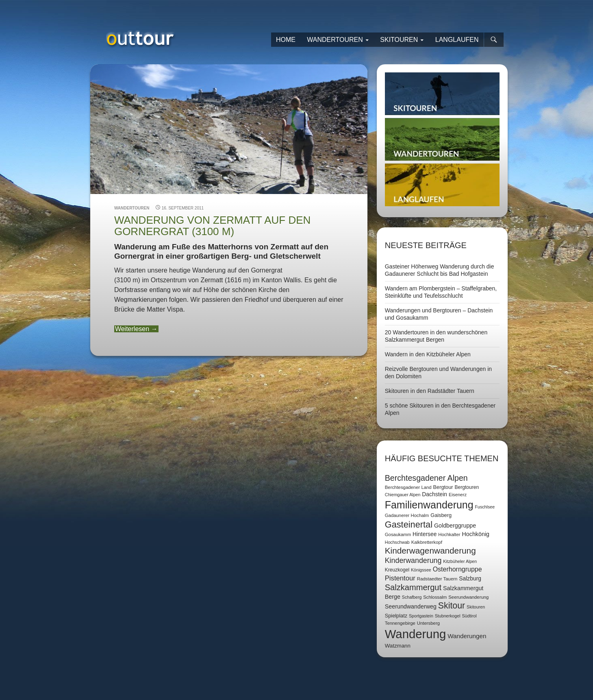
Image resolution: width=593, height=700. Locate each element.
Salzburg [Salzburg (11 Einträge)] (470, 578)
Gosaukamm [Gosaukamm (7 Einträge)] (398, 534)
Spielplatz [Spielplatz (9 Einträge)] (396, 616)
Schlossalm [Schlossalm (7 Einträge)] (435, 597)
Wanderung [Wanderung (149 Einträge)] (416, 634)
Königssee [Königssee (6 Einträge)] (421, 570)
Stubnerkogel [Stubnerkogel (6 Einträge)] (448, 616)
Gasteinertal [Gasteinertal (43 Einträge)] (409, 524)
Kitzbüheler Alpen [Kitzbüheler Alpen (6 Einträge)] (460, 561)
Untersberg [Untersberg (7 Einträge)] (428, 623)
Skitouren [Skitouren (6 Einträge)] (476, 607)
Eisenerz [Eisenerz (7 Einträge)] (458, 495)
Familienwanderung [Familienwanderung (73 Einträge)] (429, 505)
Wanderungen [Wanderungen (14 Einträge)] (467, 636)
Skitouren (399, 40)
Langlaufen (457, 40)
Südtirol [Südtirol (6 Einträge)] (469, 616)
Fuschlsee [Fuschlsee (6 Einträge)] (485, 507)
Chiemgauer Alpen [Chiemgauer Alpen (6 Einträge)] (403, 495)
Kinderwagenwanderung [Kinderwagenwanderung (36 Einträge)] (430, 551)
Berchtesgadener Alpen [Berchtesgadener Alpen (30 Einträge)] (426, 478)
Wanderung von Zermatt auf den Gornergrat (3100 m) (212, 226)
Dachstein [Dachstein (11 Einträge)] (434, 494)
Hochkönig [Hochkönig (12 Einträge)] (476, 534)
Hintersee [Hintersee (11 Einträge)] (425, 534)
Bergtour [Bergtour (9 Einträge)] (443, 487)
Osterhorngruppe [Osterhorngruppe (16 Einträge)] (457, 569)
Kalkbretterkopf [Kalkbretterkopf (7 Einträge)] (427, 542)
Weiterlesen (136, 329)
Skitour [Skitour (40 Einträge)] (452, 606)
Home (286, 40)
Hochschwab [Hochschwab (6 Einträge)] (397, 542)
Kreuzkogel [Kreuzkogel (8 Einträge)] (397, 570)
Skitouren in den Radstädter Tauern (430, 391)
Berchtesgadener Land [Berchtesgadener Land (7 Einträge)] (408, 487)
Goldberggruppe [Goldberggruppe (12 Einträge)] (455, 526)
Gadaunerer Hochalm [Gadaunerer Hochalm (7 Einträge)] (407, 515)
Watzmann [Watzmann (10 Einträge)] (398, 646)
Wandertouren (335, 40)
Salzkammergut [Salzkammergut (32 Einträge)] (413, 587)
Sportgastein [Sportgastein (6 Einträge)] (421, 616)
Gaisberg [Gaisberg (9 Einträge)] (441, 515)
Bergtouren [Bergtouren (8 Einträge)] (467, 487)
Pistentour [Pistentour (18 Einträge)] (400, 578)
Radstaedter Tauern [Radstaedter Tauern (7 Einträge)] (437, 579)
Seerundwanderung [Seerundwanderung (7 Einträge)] (468, 597)
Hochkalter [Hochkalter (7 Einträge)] (449, 534)
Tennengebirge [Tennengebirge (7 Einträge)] (400, 623)
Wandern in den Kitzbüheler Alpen (428, 354)
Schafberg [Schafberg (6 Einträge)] (412, 597)
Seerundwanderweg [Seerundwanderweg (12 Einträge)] (411, 606)
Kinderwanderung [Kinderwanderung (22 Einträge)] (413, 560)
